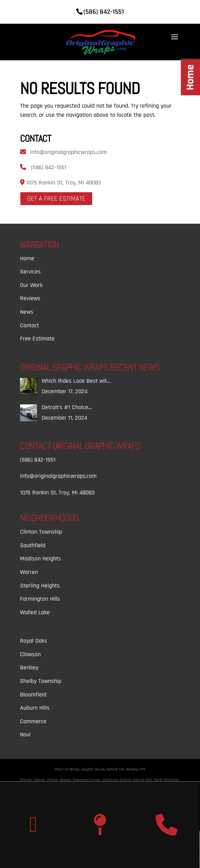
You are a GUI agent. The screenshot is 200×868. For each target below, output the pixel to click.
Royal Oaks (34, 641)
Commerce (33, 721)
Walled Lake (35, 612)
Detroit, (41, 780)
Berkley (29, 667)
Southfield (33, 545)
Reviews (30, 298)
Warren (29, 572)
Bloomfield (33, 695)
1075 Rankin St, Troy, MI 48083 (63, 183)
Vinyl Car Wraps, (68, 769)
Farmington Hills (40, 599)
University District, (118, 780)
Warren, (27, 780)
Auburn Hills (35, 708)
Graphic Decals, (94, 769)
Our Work (31, 285)
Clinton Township (41, 532)
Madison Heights (41, 559)
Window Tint (136, 769)
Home (27, 258)
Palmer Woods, (60, 780)
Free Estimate (37, 339)
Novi (25, 735)
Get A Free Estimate (56, 199)
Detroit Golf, (144, 780)
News (27, 312)
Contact (29, 325)
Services (30, 272)
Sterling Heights (40, 586)
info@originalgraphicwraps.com (68, 152)
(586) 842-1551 (49, 167)
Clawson (30, 654)
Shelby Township (41, 681)
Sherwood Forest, (87, 780)
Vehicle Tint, (116, 769)
